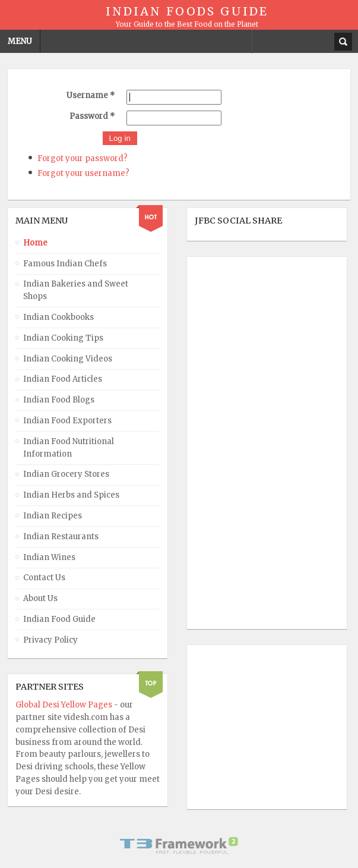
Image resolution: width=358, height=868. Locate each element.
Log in (120, 138)
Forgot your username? (83, 173)
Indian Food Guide (59, 619)
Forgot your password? (83, 158)
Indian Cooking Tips (63, 338)
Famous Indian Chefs (65, 264)
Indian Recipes (53, 516)
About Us (40, 598)
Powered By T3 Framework (179, 845)
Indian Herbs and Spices (71, 495)
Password (92, 116)
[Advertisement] (242, 443)
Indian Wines (49, 557)
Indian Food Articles (63, 379)
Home (35, 243)
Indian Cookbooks (58, 317)
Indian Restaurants (61, 537)
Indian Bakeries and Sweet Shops (76, 290)
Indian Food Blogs (59, 400)
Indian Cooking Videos (68, 359)
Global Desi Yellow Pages (65, 705)
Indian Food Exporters (67, 421)
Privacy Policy (50, 640)
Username (91, 95)
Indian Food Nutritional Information (69, 448)
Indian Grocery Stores (66, 474)
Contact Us (44, 578)
